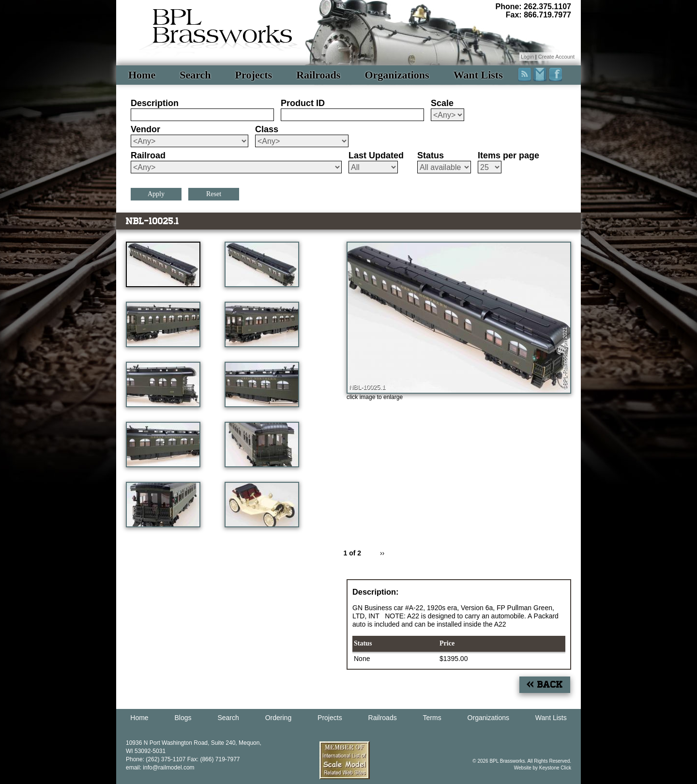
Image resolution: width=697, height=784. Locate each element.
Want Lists (478, 75)
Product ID (303, 103)
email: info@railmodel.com (160, 768)
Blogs (183, 718)
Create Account (556, 57)
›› (382, 553)
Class (267, 129)
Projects (254, 75)
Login (527, 57)
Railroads (318, 75)
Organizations (397, 75)
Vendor (145, 129)
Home (142, 75)
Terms (432, 718)
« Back (545, 684)
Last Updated (376, 155)
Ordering (278, 718)
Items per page (508, 155)
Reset (214, 194)
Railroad (148, 155)
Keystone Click (555, 768)
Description (155, 103)
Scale (442, 103)
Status (431, 155)
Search (195, 75)
